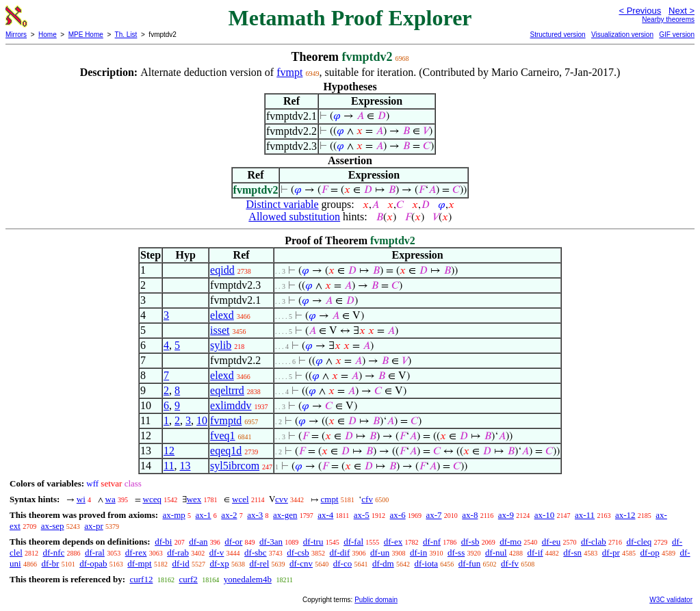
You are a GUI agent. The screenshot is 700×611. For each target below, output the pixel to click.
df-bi (163, 542)
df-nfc (54, 552)
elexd (222, 315)
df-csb (298, 552)
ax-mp (174, 515)
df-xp (219, 563)
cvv (282, 499)
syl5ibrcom (235, 466)
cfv (367, 499)
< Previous (640, 11)
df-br (50, 563)
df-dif (340, 552)
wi (81, 499)
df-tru (313, 542)
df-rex (136, 552)
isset (220, 330)
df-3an (271, 542)
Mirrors (16, 35)
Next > (682, 11)
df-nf (432, 542)
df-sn (572, 552)
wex (194, 499)
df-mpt (139, 563)
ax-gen (285, 515)
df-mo (510, 542)
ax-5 (362, 515)
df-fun (470, 563)
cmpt (330, 499)
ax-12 (625, 515)
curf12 (141, 579)
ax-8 (470, 515)
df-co (342, 563)
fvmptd (226, 420)
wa (111, 499)
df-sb (470, 542)
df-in (418, 552)
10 (202, 420)
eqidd (222, 270)
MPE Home (86, 35)
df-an (198, 542)
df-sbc (256, 552)
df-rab (178, 552)
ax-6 (398, 515)
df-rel (259, 563)
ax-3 (255, 515)
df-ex (393, 542)
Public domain (376, 600)
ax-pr (93, 526)
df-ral (95, 552)
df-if (535, 552)
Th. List (126, 35)
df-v (217, 552)
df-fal (353, 542)
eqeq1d (226, 451)
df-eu (551, 542)
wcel (241, 499)
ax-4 (325, 515)
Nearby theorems (668, 19)
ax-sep (53, 526)
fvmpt (289, 72)
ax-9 (506, 515)
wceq (152, 499)
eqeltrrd (227, 390)
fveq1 (222, 435)
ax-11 (585, 515)
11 (169, 466)
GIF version (677, 35)
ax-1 (204, 515)
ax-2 (229, 515)
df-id (180, 563)
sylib (221, 345)
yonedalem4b (248, 579)
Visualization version (622, 35)
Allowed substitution (294, 217)
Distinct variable (282, 204)
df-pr (611, 552)
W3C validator (671, 600)
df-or (233, 542)
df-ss (456, 552)
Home (48, 35)
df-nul (496, 552)
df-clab (594, 542)
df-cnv (301, 563)
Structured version (557, 35)
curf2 (188, 579)
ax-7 (433, 515)
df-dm (383, 563)
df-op (650, 552)
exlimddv (231, 405)
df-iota (426, 563)
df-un (380, 552)
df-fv (510, 563)
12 (169, 451)
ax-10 (545, 515)
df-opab (93, 563)
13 (185, 466)
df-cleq (639, 542)
